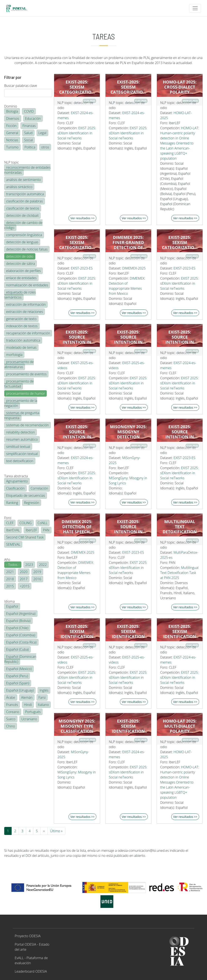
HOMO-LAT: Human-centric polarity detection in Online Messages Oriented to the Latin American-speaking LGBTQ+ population (180, 143)
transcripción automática (25, 194)
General (12, 133)
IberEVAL (13, 530)
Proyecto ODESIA (28, 936)
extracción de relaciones (25, 312)
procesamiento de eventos (26, 374)
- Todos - (13, 565)
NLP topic (12, 162)
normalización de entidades (27, 285)
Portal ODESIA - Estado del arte (32, 947)
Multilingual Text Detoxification (180, 527)
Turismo (12, 147)
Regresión (32, 503)
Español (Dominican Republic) (20, 659)
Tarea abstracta (16, 476)
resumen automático (22, 439)
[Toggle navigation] (195, 8)
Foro (8, 518)
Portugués (33, 712)
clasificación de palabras (25, 201)
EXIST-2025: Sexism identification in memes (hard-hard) (180, 631)
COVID (29, 111)
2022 (43, 565)
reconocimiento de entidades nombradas (27, 170)
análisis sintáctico (19, 187)
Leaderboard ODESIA (31, 971)
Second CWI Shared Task (25, 537)
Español (12, 606)
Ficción (11, 126)
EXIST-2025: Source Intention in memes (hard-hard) (180, 337)
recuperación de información (28, 333)
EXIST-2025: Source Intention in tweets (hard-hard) (180, 432)
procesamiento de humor (25, 393)
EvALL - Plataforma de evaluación (31, 960)
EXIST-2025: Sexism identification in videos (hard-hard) (77, 631)
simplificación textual (22, 454)
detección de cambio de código (23, 225)
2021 (10, 572)
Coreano (13, 712)
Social (28, 140)
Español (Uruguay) (20, 690)
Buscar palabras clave (21, 86)
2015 (10, 586)
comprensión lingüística (24, 235)
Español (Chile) (17, 628)
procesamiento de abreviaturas (19, 364)
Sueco (11, 719)
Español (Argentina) (21, 614)
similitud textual (18, 447)
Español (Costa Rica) (21, 642)
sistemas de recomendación (27, 425)
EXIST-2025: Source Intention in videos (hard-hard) (77, 337)
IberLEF (31, 530)
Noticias (12, 140)
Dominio (11, 106)
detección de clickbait (22, 215)
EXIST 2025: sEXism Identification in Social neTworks (77, 133)
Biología (12, 111)
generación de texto (21, 319)
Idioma (9, 601)
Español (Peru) (17, 676)
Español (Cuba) (17, 649)
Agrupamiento (17, 481)
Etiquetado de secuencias (26, 495)
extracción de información (26, 304)
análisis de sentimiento (23, 180)
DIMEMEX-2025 (134, 268)
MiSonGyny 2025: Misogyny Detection (128, 432)
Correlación (39, 488)
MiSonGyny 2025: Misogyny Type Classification (77, 726)
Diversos (13, 118)
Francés (12, 705)
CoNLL (43, 523)
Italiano (43, 705)
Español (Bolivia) (18, 621)
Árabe (11, 697)
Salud (28, 133)
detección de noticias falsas (27, 249)
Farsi (42, 697)
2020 (24, 572)
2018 (10, 579)
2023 (29, 565)
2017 (24, 579)
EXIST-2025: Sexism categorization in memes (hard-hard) (77, 87)
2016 (37, 579)
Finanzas (29, 126)
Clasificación (15, 488)
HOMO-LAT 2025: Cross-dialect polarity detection (180, 87)
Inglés (44, 690)
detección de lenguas (22, 242)
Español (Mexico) (19, 669)
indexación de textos (22, 326)
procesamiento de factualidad (19, 384)
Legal (42, 133)
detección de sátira (21, 264)
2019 (37, 572)
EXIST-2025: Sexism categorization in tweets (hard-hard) (77, 242)
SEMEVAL (13, 544)
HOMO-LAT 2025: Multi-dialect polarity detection (180, 726)
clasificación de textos (23, 208)
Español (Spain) (18, 683)
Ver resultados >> (82, 218)
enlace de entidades (21, 278)
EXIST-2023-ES (82, 268)
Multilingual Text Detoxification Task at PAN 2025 (179, 573)
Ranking (12, 503)
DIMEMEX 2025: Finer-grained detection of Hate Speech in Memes (128, 242)
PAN (46, 530)
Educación (33, 118)
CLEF (10, 523)
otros (45, 147)
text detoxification (20, 461)
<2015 (25, 586)
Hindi (28, 705)
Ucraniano (29, 719)
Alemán (27, 697)
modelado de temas (21, 347)
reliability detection (21, 432)
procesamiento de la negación (21, 403)
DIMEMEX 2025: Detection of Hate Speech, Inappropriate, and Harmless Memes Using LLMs (77, 527)
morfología (14, 355)
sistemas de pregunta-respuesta (22, 415)
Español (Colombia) (21, 635)
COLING (26, 523)
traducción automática (23, 340)
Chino (11, 726)
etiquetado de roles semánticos (20, 295)
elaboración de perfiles (23, 271)
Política (30, 147)
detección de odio (20, 256)
